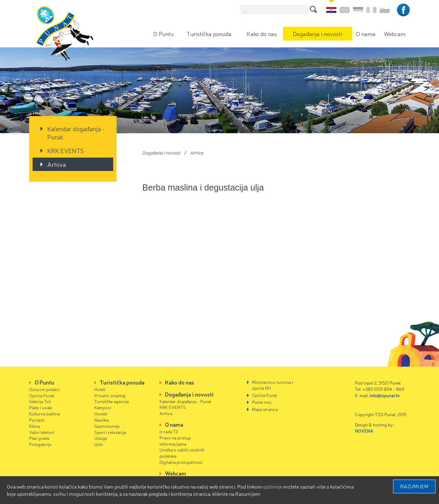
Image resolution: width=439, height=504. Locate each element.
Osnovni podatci (44, 389)
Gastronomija (107, 426)
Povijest (37, 420)
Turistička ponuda (209, 33)
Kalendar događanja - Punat (76, 133)
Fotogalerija (40, 444)
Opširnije (272, 486)
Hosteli (101, 414)
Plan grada (39, 438)
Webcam (395, 33)
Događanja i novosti (318, 33)
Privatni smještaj (110, 395)
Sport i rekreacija (110, 432)
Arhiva (57, 164)
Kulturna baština (44, 414)
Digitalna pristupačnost (181, 462)
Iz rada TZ (169, 431)
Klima (34, 426)
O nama (366, 33)
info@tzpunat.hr (385, 395)
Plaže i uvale (41, 407)
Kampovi (103, 407)
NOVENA (364, 431)
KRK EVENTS (66, 150)
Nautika (101, 420)
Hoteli (100, 389)
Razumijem (414, 486)
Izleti (99, 444)
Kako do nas (262, 33)
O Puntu (163, 33)
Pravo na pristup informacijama (175, 441)
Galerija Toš (40, 401)
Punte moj (262, 402)
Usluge (101, 438)
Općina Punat (42, 395)
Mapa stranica (265, 409)
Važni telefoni (42, 432)
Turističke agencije (112, 401)
